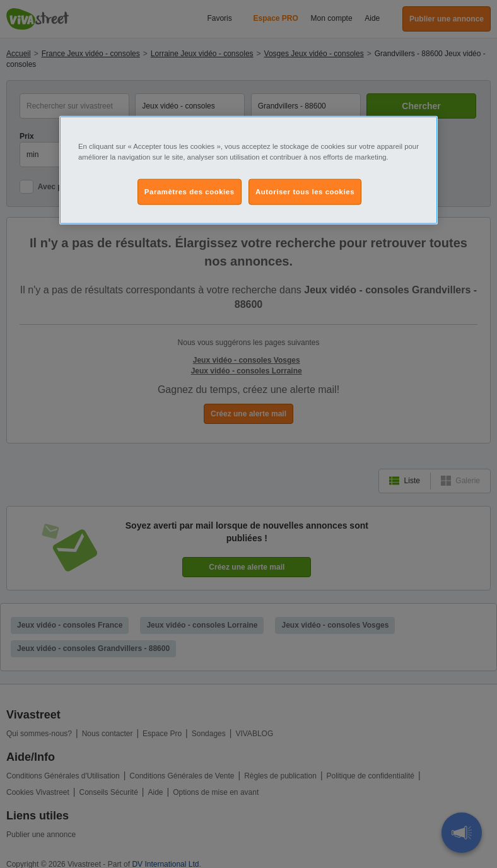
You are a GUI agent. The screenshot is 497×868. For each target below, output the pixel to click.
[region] (248, 170)
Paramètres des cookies (190, 191)
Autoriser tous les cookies (305, 191)
